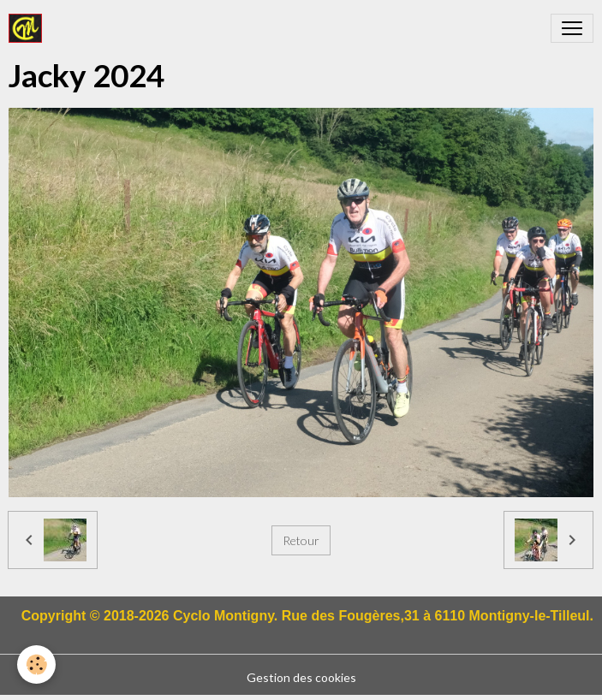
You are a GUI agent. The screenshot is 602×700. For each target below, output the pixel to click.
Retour (301, 540)
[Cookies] (36, 664)
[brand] (29, 28)
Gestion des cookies (301, 677)
